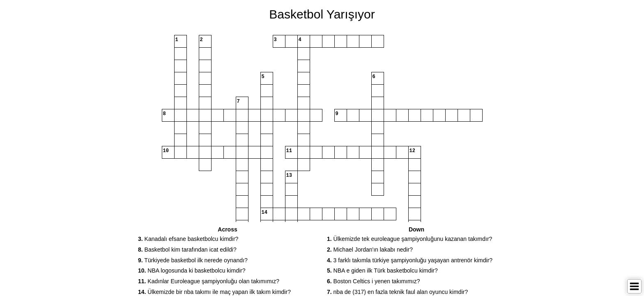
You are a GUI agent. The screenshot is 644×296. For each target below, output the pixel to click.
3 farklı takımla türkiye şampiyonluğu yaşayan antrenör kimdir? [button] (410, 260)
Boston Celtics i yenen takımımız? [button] (373, 281)
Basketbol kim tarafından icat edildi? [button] (187, 250)
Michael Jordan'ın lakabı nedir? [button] (370, 250)
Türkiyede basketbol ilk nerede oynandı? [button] (193, 260)
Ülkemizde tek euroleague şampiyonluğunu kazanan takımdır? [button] (409, 239)
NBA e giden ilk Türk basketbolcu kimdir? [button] (382, 271)
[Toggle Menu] (634, 286)
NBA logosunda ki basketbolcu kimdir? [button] (192, 271)
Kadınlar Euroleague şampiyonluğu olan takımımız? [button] (209, 281)
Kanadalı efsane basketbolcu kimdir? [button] (188, 239)
